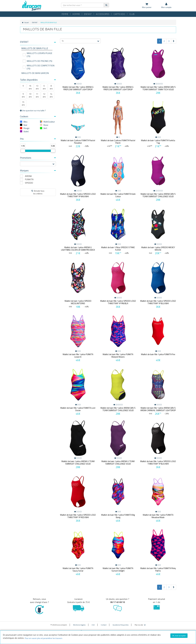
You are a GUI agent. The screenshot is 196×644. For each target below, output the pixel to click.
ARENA (28, 176)
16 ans (30, 87)
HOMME (76, 14)
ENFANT (88, 14)
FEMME (65, 14)
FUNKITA (29, 179)
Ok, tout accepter (179, 636)
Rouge (26, 128)
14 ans (51, 95)
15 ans (23, 103)
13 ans (37, 87)
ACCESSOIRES (103, 14)
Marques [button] (38, 171)
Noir (25, 125)
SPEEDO (29, 183)
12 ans (44, 95)
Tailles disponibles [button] (38, 80)
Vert (45, 128)
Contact (104, 625)
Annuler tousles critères (38, 192)
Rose (46, 125)
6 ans (44, 87)
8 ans (51, 87)
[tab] (38, 43)
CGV (93, 625)
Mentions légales (79, 625)
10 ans (30, 95)
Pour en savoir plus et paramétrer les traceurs (44, 638)
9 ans (23, 95)
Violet (26, 131)
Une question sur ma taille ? (33, 111)
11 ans (37, 95)
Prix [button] (38, 139)
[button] (38, 42)
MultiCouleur (49, 122)
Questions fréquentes (121, 625)
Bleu (25, 122)
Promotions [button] (38, 158)
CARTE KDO (119, 14)
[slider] (23, 151)
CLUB (132, 14)
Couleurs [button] (38, 116)
